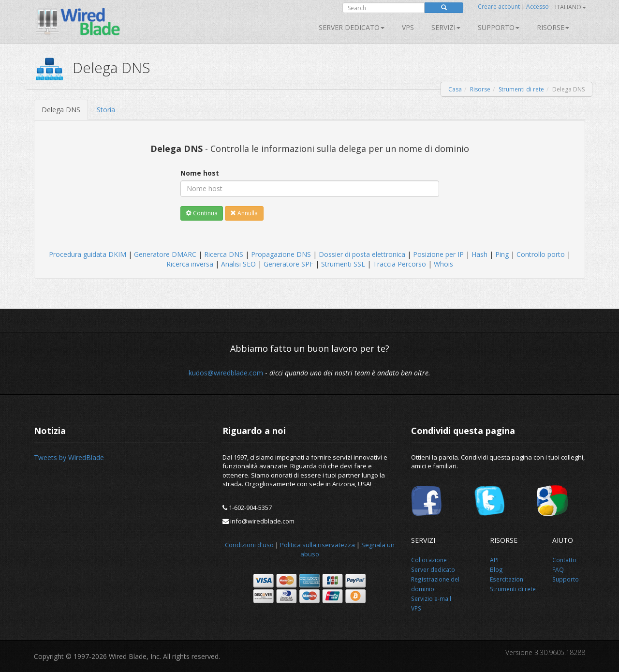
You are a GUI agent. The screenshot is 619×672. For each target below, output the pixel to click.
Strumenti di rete (521, 89)
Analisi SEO (238, 264)
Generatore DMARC (165, 254)
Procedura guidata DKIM (88, 254)
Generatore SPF (288, 264)
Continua (202, 213)
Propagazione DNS (281, 254)
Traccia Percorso (399, 264)
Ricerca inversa (190, 264)
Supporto (499, 27)
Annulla (244, 213)
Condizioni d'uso (249, 545)
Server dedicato (352, 27)
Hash (479, 254)
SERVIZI (446, 27)
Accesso (538, 7)
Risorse (553, 27)
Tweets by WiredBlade (69, 457)
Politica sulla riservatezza (317, 545)
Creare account (499, 7)
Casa (455, 89)
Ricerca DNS (224, 254)
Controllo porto (541, 254)
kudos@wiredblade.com (226, 373)
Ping (502, 254)
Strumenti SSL (343, 264)
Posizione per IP (438, 254)
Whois (443, 264)
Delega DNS (61, 110)
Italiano (571, 7)
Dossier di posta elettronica (362, 254)
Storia (106, 110)
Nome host (200, 173)
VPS (408, 27)
